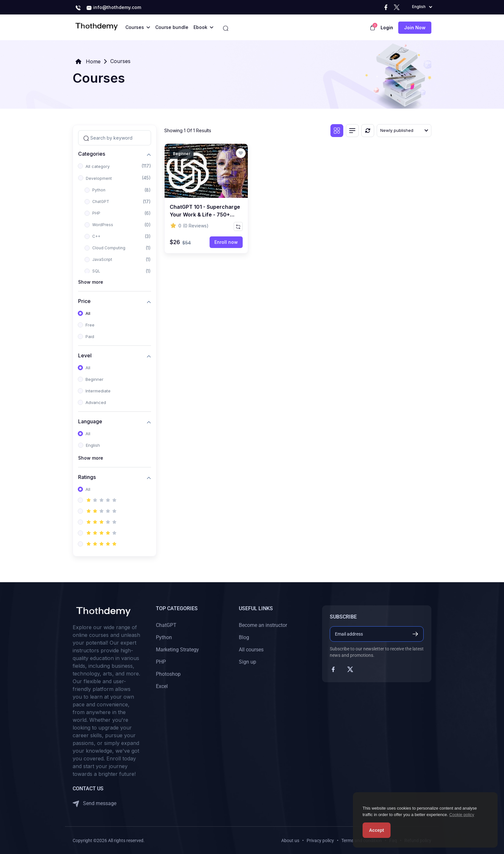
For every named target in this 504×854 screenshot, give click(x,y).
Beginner (94, 379)
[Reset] (368, 131)
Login (387, 28)
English (93, 445)
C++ (96, 236)
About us (290, 840)
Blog (244, 637)
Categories (92, 154)
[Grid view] (337, 131)
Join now (415, 28)
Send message (94, 804)
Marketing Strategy (177, 650)
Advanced (96, 402)
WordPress (103, 225)
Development (99, 178)
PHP (96, 213)
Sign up (248, 662)
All (88, 313)
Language (90, 421)
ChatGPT (101, 202)
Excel (162, 686)
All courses (251, 650)
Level (85, 355)
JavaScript (102, 259)
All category (98, 166)
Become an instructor (263, 625)
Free (90, 325)
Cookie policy (462, 815)
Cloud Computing (109, 248)
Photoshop (168, 674)
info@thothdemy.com (114, 8)
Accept (377, 830)
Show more (91, 282)
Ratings (87, 477)
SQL (96, 271)
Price (84, 301)
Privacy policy (320, 840)
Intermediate (98, 391)
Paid (90, 336)
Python (99, 190)
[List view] (352, 131)
